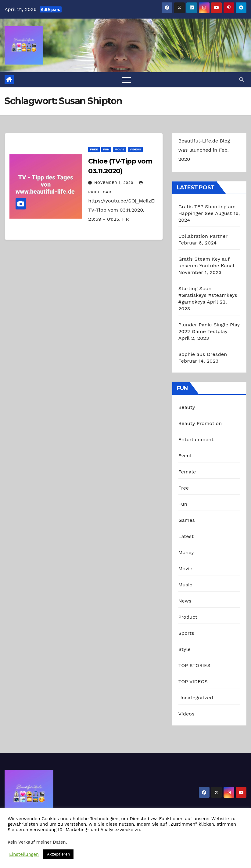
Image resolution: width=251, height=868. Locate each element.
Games (187, 520)
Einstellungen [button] (24, 854)
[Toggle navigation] (127, 80)
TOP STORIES (194, 665)
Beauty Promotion (200, 423)
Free (94, 149)
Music (185, 585)
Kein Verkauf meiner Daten (37, 842)
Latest (186, 536)
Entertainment (196, 439)
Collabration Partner (203, 236)
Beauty (187, 407)
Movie (120, 149)
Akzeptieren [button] (58, 854)
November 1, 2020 (115, 183)
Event (185, 456)
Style (185, 649)
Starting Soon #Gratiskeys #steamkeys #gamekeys (208, 295)
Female (187, 472)
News (185, 601)
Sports (186, 633)
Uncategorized (196, 698)
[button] (242, 80)
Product (188, 617)
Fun (106, 149)
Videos (135, 149)
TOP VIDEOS (193, 682)
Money (186, 552)
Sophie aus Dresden (203, 354)
